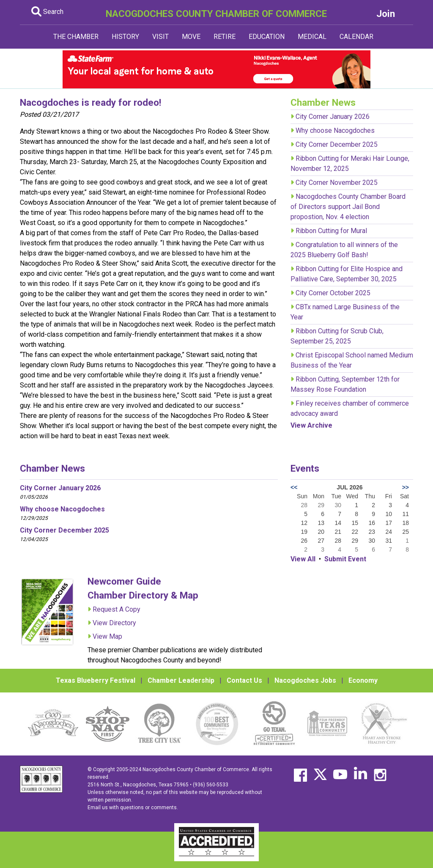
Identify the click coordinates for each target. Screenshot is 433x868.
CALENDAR (356, 37)
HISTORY (125, 37)
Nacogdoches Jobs (305, 680)
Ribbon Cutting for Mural (331, 231)
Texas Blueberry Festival (96, 680)
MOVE (191, 37)
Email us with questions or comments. (133, 808)
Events (305, 468)
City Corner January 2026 (333, 117)
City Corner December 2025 (337, 144)
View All (303, 559)
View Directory (114, 623)
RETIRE (225, 37)
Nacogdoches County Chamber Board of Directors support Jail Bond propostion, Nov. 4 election (348, 207)
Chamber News (52, 468)
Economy (363, 680)
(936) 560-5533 (211, 785)
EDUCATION (267, 37)
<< (294, 487)
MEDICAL (312, 37)
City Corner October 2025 (333, 293)
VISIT (160, 37)
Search (47, 12)
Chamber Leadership (181, 680)
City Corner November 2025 (337, 183)
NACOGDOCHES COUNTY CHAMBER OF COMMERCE (216, 14)
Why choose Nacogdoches (335, 130)
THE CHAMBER (76, 37)
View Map (107, 636)
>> (406, 487)
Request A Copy (116, 609)
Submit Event (345, 559)
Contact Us (244, 680)
